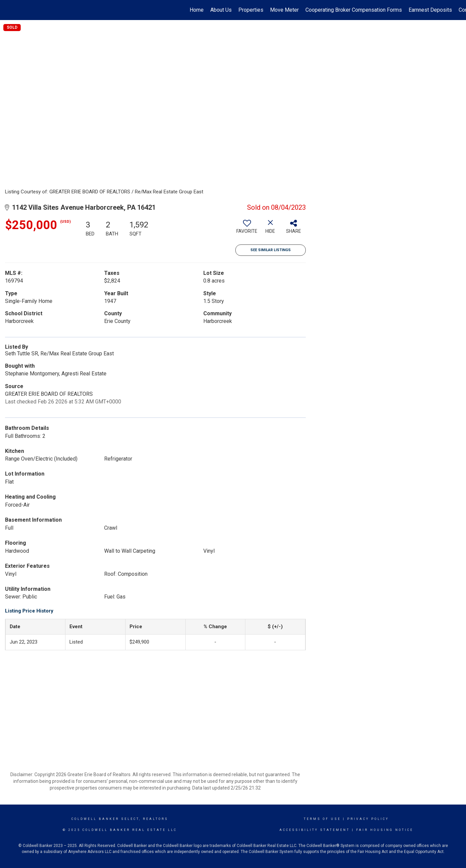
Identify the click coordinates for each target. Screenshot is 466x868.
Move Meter (284, 10)
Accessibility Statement (315, 830)
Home (197, 10)
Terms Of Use (322, 819)
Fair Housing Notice (385, 830)
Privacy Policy (368, 819)
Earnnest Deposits (430, 10)
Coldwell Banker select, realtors (120, 819)
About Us (221, 10)
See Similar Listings (271, 250)
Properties (251, 10)
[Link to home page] (9, 10)
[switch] (247, 229)
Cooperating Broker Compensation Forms (354, 10)
